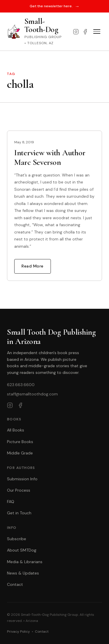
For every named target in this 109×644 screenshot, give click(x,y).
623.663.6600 (21, 385)
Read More (33, 266)
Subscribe (17, 539)
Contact (15, 584)
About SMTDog (22, 550)
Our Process (19, 490)
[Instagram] (76, 32)
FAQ (11, 502)
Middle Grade (20, 453)
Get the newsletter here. (55, 6)
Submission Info (22, 479)
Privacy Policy (18, 631)
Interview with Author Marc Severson (50, 157)
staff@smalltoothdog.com (32, 394)
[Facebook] (85, 32)
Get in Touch (19, 513)
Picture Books (20, 442)
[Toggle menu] (97, 32)
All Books (16, 430)
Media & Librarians (25, 562)
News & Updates (23, 573)
